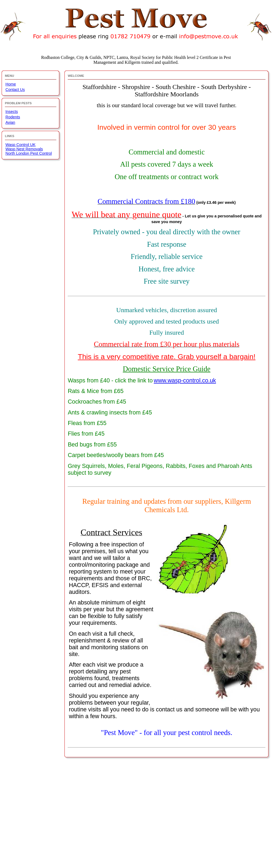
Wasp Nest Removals (24, 149)
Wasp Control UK (21, 145)
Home (11, 84)
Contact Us (15, 90)
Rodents (13, 117)
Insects (12, 112)
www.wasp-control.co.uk (185, 381)
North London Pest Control (29, 153)
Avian (10, 122)
